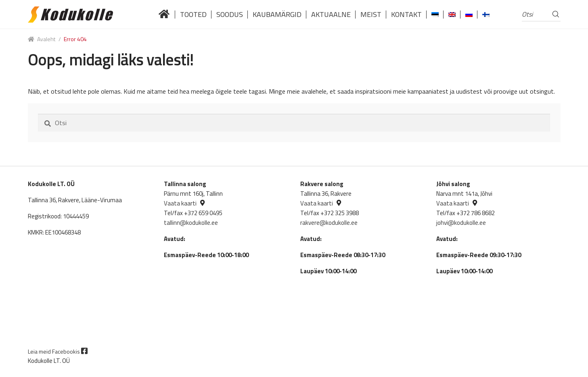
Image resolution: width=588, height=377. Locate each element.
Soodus (230, 14)
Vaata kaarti (180, 203)
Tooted (193, 14)
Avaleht (46, 39)
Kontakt (406, 14)
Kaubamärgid (277, 14)
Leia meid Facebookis (58, 351)
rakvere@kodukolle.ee (329, 223)
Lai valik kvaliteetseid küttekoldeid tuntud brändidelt (164, 14)
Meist (371, 14)
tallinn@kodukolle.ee (191, 223)
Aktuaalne (331, 14)
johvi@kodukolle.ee (461, 223)
